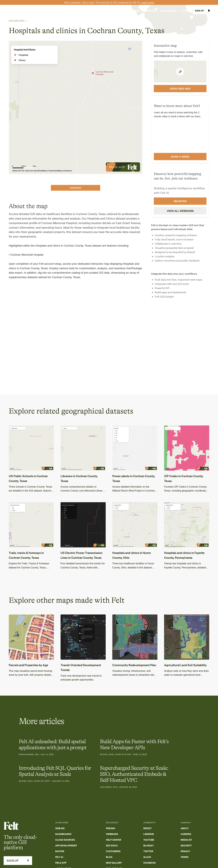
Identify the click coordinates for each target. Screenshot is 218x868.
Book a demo (180, 157)
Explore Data (17, 21)
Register (180, 201)
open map (76, 188)
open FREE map (180, 89)
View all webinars (180, 211)
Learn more (148, 2)
